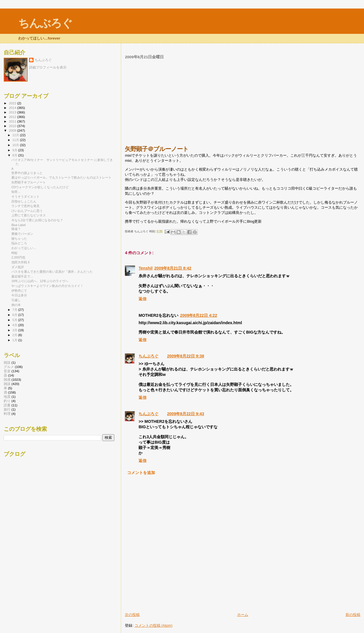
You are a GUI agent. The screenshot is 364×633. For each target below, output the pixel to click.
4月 (15, 325)
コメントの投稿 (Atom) (154, 625)
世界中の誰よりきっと (27, 173)
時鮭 (15, 253)
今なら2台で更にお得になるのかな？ (37, 220)
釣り (7, 401)
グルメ (9, 367)
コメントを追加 (141, 473)
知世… (16, 192)
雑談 (7, 384)
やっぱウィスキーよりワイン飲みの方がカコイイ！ (47, 286)
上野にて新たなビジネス (29, 215)
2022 (13, 103)
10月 (16, 145)
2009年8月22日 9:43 (185, 414)
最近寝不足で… (22, 276)
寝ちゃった (19, 239)
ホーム (243, 615)
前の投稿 (353, 615)
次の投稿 (132, 615)
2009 (13, 130)
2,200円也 (18, 257)
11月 (16, 140)
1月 (15, 340)
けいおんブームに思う (27, 211)
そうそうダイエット (25, 196)
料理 (7, 414)
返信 (142, 299)
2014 (13, 108)
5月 (15, 320)
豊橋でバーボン (22, 234)
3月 (15, 330)
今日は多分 (19, 295)
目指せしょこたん (24, 201)
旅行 (7, 409)
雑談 (7, 362)
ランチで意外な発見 (25, 206)
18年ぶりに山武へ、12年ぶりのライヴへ (40, 281)
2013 (13, 112)
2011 (13, 121)
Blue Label (18, 225)
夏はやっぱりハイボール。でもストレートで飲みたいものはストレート (61, 177)
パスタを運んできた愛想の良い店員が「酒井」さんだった (52, 272)
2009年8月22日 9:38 (185, 356)
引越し (16, 300)
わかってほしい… (24, 248)
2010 (13, 126)
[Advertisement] (243, 102)
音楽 (7, 371)
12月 (16, 135)
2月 (15, 335)
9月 (15, 150)
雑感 (7, 379)
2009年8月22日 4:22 (198, 315)
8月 (15, 155)
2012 (13, 117)
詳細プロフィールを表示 (48, 67)
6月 (15, 315)
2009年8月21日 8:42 (173, 268)
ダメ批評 (18, 267)
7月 (15, 310)
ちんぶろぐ (45, 23)
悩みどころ (19, 243)
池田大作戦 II (20, 262)
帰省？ (16, 229)
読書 (7, 405)
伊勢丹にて (19, 291)
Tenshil (145, 268)
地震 (7, 397)
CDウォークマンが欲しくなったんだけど (40, 187)
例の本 (16, 305)
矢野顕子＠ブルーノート (29, 182)
